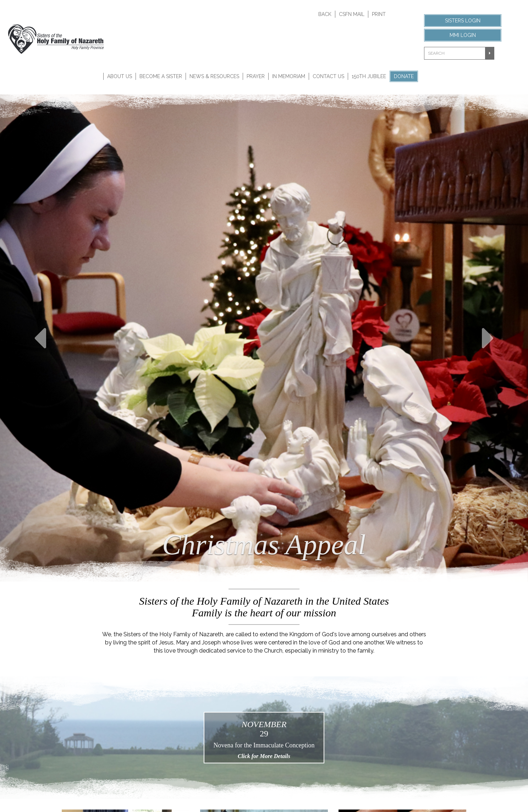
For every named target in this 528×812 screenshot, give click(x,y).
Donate (404, 76)
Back (325, 14)
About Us (120, 76)
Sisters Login (463, 21)
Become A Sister (161, 76)
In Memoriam (289, 76)
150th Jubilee (369, 76)
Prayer (256, 76)
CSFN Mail (352, 14)
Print (379, 14)
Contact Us (328, 76)
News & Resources (214, 76)
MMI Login (463, 35)
